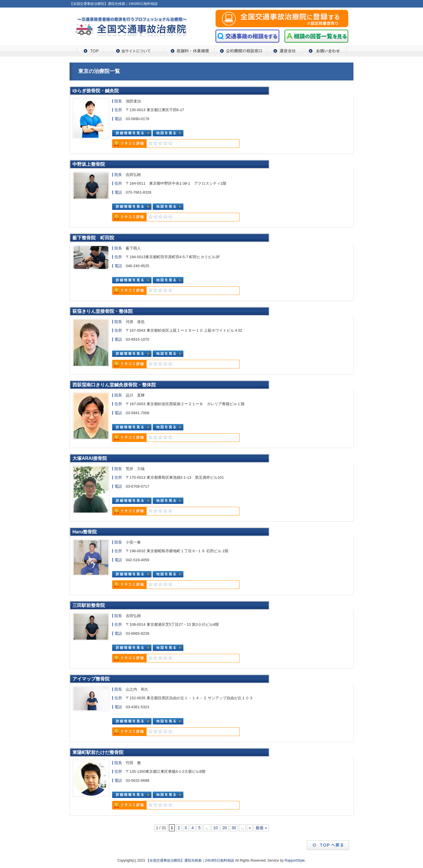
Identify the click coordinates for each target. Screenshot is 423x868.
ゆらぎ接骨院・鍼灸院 (96, 91)
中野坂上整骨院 (89, 164)
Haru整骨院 (85, 532)
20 (225, 828)
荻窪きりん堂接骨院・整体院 (103, 311)
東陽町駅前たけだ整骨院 (98, 752)
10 (216, 828)
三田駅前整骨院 (89, 605)
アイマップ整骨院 (91, 679)
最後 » (261, 828)
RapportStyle (295, 860)
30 (234, 828)
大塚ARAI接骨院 (90, 458)
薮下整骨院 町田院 (93, 238)
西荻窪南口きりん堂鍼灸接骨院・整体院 (114, 385)
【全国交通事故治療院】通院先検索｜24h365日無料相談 (190, 860)
